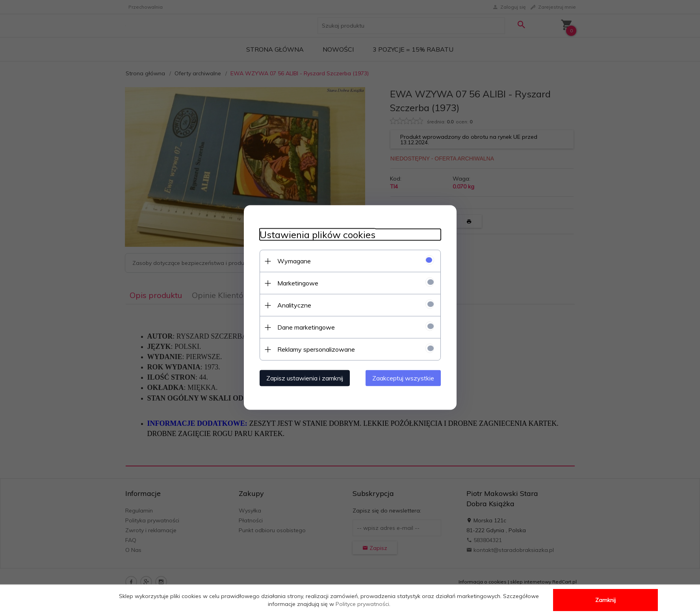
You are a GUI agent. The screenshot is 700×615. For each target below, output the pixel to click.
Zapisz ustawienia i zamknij (305, 378)
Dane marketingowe (306, 327)
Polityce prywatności (362, 604)
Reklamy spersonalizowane (316, 349)
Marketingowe (298, 283)
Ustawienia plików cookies (318, 235)
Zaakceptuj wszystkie (403, 378)
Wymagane (294, 261)
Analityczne (294, 305)
